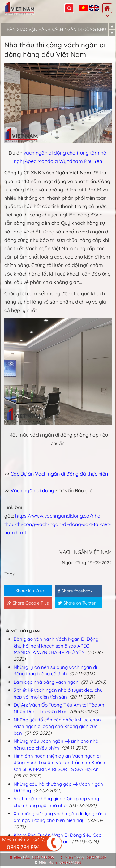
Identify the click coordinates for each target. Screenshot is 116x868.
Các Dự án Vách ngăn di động (45, 474)
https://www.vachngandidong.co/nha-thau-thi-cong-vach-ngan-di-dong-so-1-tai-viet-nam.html (58, 524)
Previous (112, 26)
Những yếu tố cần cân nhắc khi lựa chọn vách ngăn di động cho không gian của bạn (57, 726)
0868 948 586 (43, 857)
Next (112, 33)
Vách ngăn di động (32, 490)
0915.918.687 (96, 857)
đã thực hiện (94, 474)
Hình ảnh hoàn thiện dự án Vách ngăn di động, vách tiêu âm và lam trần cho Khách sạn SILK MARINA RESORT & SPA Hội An (59, 763)
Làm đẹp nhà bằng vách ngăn (46, 682)
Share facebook (75, 591)
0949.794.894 (70, 862)
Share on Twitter (77, 603)
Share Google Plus (28, 603)
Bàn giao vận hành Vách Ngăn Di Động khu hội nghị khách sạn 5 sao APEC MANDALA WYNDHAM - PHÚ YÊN (56, 646)
